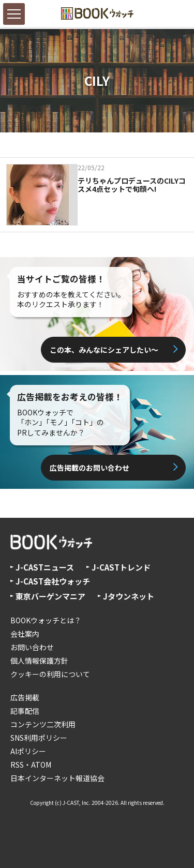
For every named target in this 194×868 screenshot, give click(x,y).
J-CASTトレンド (121, 567)
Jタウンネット (129, 596)
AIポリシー (28, 751)
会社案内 (25, 634)
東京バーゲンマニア (50, 596)
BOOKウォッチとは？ (46, 620)
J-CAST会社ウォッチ (53, 581)
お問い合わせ (32, 647)
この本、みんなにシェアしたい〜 (104, 350)
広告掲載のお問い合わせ (89, 468)
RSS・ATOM (31, 765)
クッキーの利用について (50, 674)
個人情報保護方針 (39, 661)
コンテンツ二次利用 (43, 724)
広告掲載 (25, 697)
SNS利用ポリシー (39, 738)
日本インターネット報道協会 (57, 778)
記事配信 (25, 711)
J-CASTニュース (45, 567)
